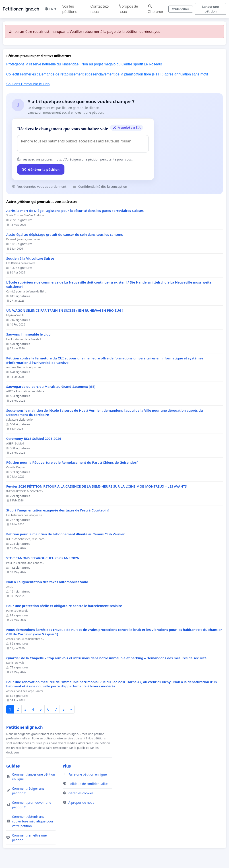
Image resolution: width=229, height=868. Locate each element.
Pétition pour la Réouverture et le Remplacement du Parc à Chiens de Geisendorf (72, 462)
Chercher (156, 9)
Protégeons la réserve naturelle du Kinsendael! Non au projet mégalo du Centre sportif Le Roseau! (84, 64)
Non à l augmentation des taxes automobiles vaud (47, 582)
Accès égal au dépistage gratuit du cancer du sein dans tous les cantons (65, 235)
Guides (13, 766)
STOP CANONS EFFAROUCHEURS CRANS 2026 (43, 558)
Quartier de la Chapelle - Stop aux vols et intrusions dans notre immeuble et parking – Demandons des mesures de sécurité (106, 658)
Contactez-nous (100, 9)
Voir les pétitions (70, 9)
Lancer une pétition (211, 9)
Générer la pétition (41, 169)
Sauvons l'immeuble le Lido (28, 84)
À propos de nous (128, 9)
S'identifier (181, 9)
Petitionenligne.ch (21, 9)
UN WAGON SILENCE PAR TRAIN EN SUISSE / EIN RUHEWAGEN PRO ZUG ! (65, 310)
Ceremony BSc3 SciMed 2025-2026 (34, 439)
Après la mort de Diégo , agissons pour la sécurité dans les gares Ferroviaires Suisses (75, 211)
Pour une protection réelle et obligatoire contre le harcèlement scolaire (64, 606)
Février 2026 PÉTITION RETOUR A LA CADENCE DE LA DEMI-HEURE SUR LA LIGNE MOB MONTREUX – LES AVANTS (96, 486)
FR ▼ (51, 9)
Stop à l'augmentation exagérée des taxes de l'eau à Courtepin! (57, 510)
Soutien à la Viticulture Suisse (30, 258)
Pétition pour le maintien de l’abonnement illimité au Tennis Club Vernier (65, 534)
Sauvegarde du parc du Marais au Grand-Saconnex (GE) (51, 387)
